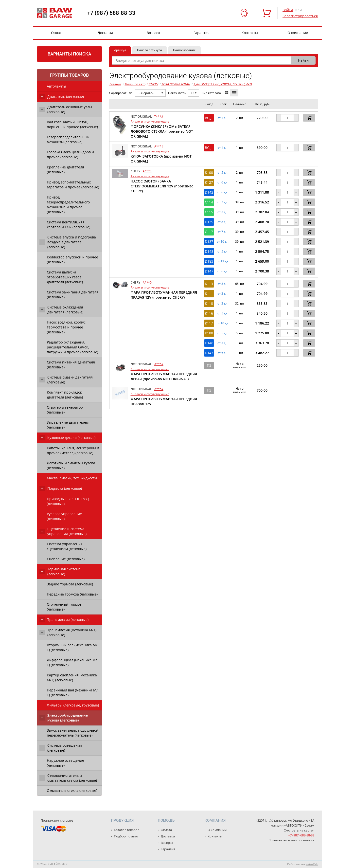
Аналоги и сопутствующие (150, 121)
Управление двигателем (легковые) (68, 425)
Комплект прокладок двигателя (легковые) (65, 395)
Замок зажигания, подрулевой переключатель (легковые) (73, 733)
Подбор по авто (126, 836)
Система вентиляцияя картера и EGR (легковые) (69, 225)
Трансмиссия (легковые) (68, 620)
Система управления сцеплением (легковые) (67, 546)
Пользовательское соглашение (291, 840)
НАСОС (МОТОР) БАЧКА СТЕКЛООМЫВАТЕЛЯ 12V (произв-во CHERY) (162, 186)
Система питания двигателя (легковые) (71, 365)
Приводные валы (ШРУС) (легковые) (68, 501)
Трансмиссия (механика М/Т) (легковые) (72, 632)
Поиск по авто (135, 84)
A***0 (147, 282)
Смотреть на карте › (299, 830)
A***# (159, 146)
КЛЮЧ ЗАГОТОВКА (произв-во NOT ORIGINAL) (161, 159)
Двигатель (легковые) (66, 97)
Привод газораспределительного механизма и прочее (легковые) (68, 205)
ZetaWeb (312, 864)
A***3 (147, 171)
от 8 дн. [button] (223, 222)
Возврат (154, 33)
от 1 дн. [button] (223, 118)
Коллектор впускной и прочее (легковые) (72, 260)
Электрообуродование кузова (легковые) (68, 718)
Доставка (105, 33)
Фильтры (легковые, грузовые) (73, 705)
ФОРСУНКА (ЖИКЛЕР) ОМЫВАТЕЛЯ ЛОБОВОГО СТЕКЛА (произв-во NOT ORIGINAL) (162, 131)
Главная (115, 84)
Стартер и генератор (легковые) (65, 410)
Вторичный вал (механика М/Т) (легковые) (72, 647)
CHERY (152, 84)
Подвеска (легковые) (65, 488)
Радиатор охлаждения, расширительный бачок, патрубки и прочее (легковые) (72, 347)
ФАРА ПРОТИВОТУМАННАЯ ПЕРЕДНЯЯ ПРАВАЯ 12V (164, 401)
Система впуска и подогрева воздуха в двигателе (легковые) (72, 242)
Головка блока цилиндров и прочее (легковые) (70, 154)
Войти (288, 10)
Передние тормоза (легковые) (72, 594)
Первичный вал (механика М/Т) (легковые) (72, 693)
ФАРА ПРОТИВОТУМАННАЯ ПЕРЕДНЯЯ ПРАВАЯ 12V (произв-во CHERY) (164, 295)
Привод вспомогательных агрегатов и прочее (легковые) (73, 185)
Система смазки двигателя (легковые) (70, 380)
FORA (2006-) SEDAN (176, 84)
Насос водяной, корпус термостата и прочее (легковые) (66, 327)
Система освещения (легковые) (65, 748)
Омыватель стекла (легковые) (72, 790)
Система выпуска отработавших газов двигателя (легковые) (65, 277)
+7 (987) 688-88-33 (111, 13)
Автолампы (56, 86)
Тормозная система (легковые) (64, 571)
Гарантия (202, 33)
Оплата (57, 33)
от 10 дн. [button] (223, 242)
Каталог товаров (126, 830)
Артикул (120, 50)
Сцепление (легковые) (66, 559)
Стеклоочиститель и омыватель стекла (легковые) (72, 778)
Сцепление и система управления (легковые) (67, 531)
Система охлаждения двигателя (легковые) (65, 310)
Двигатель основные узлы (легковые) (70, 109)
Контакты (250, 33)
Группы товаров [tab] (69, 75)
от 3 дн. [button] (223, 212)
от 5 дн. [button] (223, 173)
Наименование (184, 50)
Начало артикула (150, 50)
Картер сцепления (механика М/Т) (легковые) (72, 678)
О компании (298, 33)
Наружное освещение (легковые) (65, 763)
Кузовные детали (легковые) (71, 438)
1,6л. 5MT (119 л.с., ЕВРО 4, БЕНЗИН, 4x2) (223, 84)
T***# (159, 117)
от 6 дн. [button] (223, 182)
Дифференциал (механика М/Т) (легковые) (72, 662)
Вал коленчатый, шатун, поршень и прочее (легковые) (72, 124)
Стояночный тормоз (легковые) (64, 607)
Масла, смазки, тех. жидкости (72, 478)
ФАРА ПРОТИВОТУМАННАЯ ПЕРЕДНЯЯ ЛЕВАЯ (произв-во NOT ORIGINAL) (164, 376)
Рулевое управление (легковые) (64, 516)
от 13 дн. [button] (223, 261)
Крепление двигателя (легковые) (65, 170)
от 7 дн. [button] (223, 202)
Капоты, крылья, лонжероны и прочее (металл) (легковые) (73, 450)
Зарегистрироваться (300, 16)
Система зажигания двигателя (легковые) (73, 295)
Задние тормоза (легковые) (70, 584)
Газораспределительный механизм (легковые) (68, 139)
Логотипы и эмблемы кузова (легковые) (71, 465)
